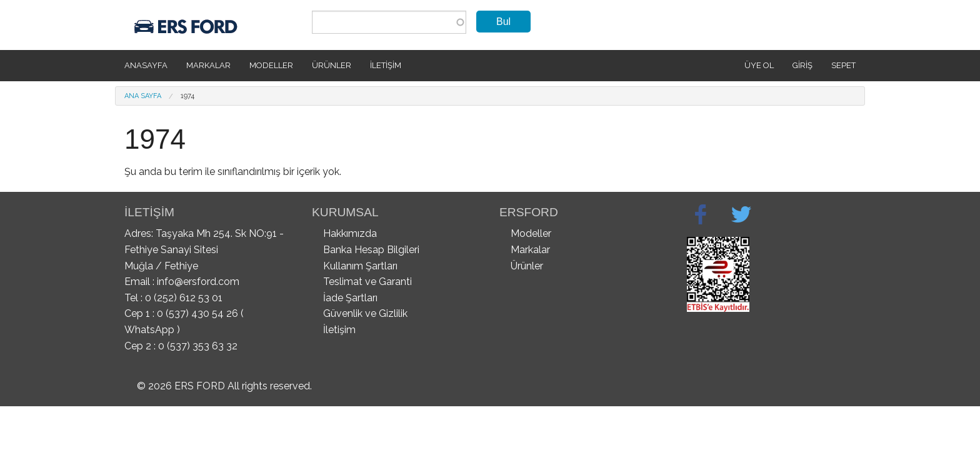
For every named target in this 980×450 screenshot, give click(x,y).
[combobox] (389, 22)
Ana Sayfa (143, 96)
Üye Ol (759, 65)
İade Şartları (350, 298)
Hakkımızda (350, 233)
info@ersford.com (198, 282)
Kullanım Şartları (360, 266)
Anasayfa (146, 65)
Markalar (208, 65)
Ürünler (332, 65)
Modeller (271, 65)
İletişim (386, 65)
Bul (503, 22)
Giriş (802, 65)
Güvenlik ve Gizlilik (365, 313)
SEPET (843, 65)
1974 (187, 96)
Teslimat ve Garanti (367, 282)
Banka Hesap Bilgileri (371, 250)
